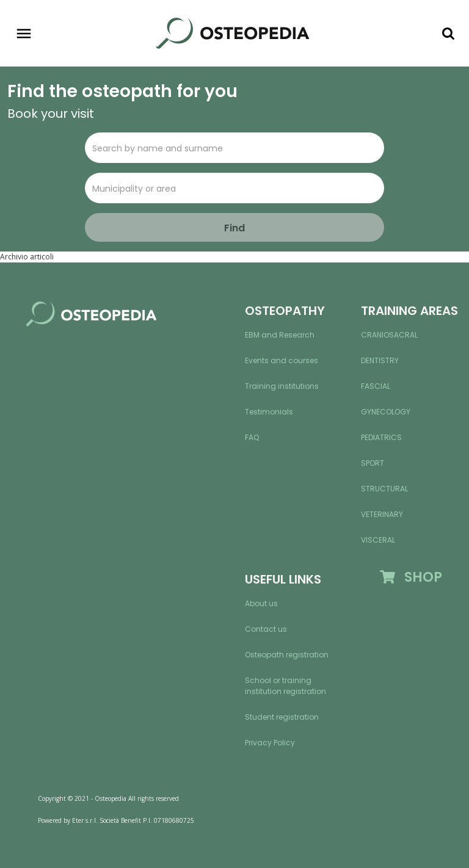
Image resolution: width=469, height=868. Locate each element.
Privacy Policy (270, 743)
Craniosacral (389, 335)
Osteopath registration (287, 655)
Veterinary (382, 514)
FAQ (252, 437)
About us (261, 603)
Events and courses (282, 360)
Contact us (266, 629)
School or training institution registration (285, 686)
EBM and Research (280, 335)
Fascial (376, 386)
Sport (373, 463)
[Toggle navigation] (24, 34)
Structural (384, 489)
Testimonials (269, 412)
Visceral (378, 540)
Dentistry (380, 360)
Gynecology (386, 412)
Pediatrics (381, 437)
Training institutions (282, 386)
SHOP (411, 577)
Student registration (282, 717)
